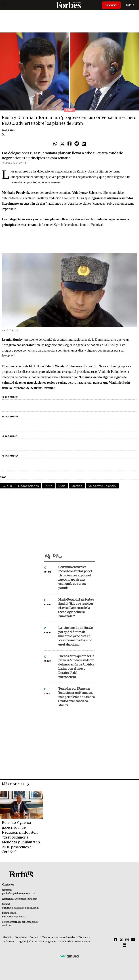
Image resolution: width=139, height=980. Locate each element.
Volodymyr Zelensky (102, 486)
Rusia (62, 486)
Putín (48, 486)
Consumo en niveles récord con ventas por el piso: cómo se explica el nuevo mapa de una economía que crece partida (75, 578)
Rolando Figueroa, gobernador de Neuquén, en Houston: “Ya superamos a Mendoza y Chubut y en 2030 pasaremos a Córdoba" (21, 837)
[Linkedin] (125, 945)
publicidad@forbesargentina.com (19, 894)
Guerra (7, 486)
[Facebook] (115, 940)
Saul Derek (9, 130)
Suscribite (111, 5)
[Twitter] (121, 940)
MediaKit (8, 937)
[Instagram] (127, 940)
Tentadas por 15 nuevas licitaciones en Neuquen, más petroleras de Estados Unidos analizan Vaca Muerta (76, 697)
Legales (22, 942)
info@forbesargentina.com (24, 899)
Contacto (35, 937)
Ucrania (77, 486)
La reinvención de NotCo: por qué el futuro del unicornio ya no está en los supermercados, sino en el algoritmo (76, 636)
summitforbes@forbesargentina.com (20, 908)
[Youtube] (133, 940)
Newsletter (21, 937)
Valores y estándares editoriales (59, 937)
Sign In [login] (130, 5)
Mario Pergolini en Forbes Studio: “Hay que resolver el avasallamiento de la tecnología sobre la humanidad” (76, 608)
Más (74, 556)
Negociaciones (28, 486)
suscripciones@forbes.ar (14, 917)
